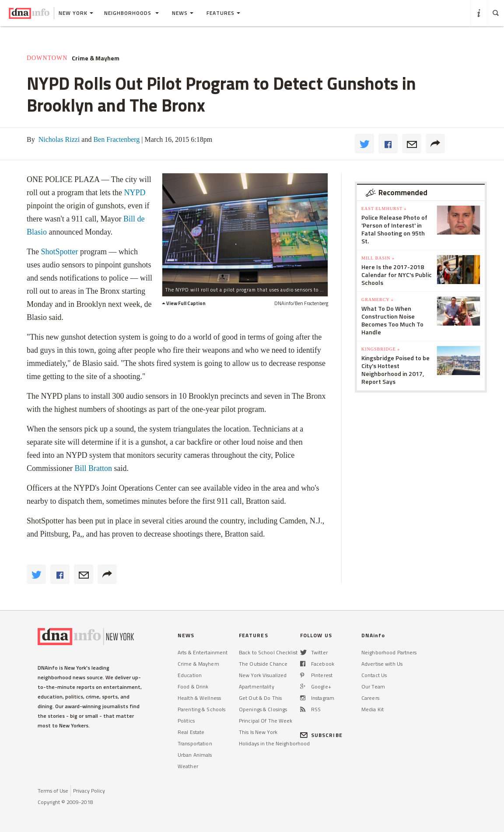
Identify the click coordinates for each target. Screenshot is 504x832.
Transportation (195, 743)
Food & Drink (193, 686)
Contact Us (374, 675)
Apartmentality (257, 686)
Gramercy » (378, 300)
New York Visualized (263, 675)
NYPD (135, 193)
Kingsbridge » (381, 349)
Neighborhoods (131, 13)
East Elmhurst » (384, 209)
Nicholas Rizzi (58, 139)
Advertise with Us (382, 664)
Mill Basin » (378, 258)
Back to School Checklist (268, 652)
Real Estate (191, 732)
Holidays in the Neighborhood (274, 743)
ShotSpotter (59, 252)
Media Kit (373, 709)
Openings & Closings (263, 709)
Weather (188, 766)
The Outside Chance (263, 664)
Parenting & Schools (201, 709)
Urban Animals (195, 755)
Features (223, 13)
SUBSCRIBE (321, 735)
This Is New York (258, 732)
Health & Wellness (199, 698)
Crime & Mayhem (96, 58)
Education (190, 675)
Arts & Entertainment (203, 652)
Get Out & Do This (260, 698)
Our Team (373, 686)
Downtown (47, 58)
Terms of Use (53, 791)
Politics (186, 721)
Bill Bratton (94, 468)
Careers (370, 698)
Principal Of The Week (266, 721)
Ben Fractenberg (115, 139)
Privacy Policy (89, 791)
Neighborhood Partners (389, 652)
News (183, 13)
